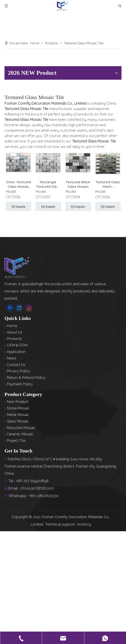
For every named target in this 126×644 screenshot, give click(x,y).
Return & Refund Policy (26, 378)
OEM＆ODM (17, 345)
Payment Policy (20, 384)
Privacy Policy (18, 371)
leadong (84, 524)
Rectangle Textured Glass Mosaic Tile (48, 184)
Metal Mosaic (18, 415)
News (11, 358)
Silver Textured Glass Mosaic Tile (18, 184)
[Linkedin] (19, 308)
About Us (15, 332)
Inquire (19, 207)
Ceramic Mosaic (20, 434)
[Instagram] (28, 308)
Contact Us (16, 365)
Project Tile (16, 441)
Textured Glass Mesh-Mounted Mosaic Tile (108, 184)
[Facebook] (10, 308)
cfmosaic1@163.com (37, 488)
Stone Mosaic (18, 408)
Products (14, 339)
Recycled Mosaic (21, 428)
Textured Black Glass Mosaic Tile (78, 184)
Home (12, 326)
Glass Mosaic (18, 421)
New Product (18, 402)
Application (16, 352)
